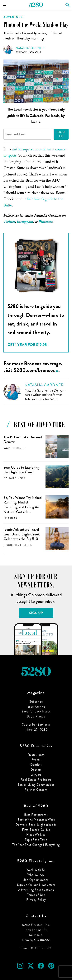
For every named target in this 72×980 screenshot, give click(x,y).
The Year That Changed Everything (36, 845)
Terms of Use (36, 895)
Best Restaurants (36, 815)
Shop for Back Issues (36, 711)
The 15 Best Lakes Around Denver (23, 440)
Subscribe (36, 702)
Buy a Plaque (36, 716)
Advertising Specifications (36, 890)
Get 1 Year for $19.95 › (28, 345)
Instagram (25, 222)
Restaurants (36, 755)
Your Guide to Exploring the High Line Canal (21, 470)
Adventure (13, 17)
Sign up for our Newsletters (36, 885)
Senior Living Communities (36, 785)
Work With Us (36, 870)
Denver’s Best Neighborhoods (36, 825)
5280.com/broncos (34, 370)
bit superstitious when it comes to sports (34, 153)
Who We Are (36, 875)
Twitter (9, 222)
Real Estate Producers (36, 780)
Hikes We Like (36, 835)
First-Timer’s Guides (36, 830)
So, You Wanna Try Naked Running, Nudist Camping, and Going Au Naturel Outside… (23, 505)
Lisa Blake (11, 518)
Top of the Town (36, 840)
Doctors (36, 770)
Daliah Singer (14, 478)
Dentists (36, 765)
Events (36, 760)
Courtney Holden (18, 545)
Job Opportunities (36, 880)
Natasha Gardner (30, 48)
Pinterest (45, 222)
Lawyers (36, 775)
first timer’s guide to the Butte (33, 203)
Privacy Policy (36, 900)
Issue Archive (36, 707)
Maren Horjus (15, 448)
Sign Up (61, 134)
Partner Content (36, 790)
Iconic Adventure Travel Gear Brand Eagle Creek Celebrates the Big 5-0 (22, 534)
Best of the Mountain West (36, 820)
